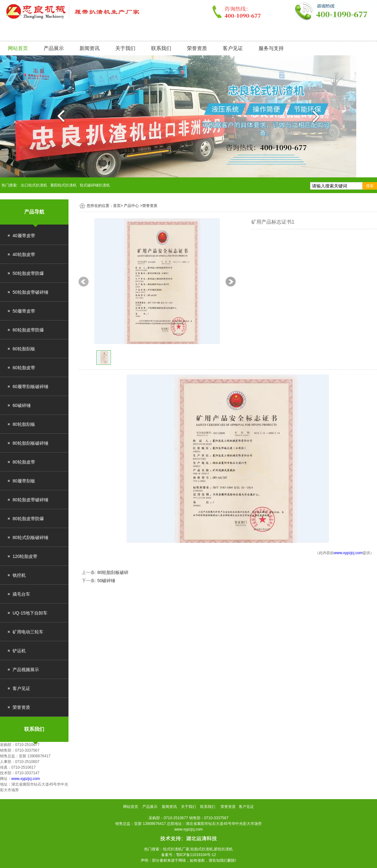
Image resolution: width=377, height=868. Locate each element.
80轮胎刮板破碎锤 (30, 443)
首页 (117, 206)
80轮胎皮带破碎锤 (30, 500)
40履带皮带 (24, 236)
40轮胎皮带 (24, 254)
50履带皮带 (24, 311)
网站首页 (18, 48)
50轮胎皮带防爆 (28, 273)
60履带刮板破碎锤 (30, 387)
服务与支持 (271, 48)
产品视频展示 (26, 670)
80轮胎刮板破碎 (113, 572)
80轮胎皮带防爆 (28, 519)
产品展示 (54, 48)
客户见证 (233, 48)
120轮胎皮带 (25, 556)
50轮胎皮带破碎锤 (30, 292)
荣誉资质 (197, 48)
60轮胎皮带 (24, 368)
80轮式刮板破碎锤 (30, 537)
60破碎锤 (22, 405)
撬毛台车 (21, 594)
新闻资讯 (90, 48)
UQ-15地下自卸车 (30, 613)
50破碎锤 (107, 581)
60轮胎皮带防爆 (28, 330)
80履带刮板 (24, 481)
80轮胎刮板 (24, 424)
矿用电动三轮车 (28, 632)
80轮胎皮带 (24, 462)
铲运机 (19, 651)
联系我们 (161, 48)
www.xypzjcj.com (26, 779)
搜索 (370, 186)
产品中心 (131, 206)
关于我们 (125, 48)
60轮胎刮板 (24, 349)
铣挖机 (19, 575)
